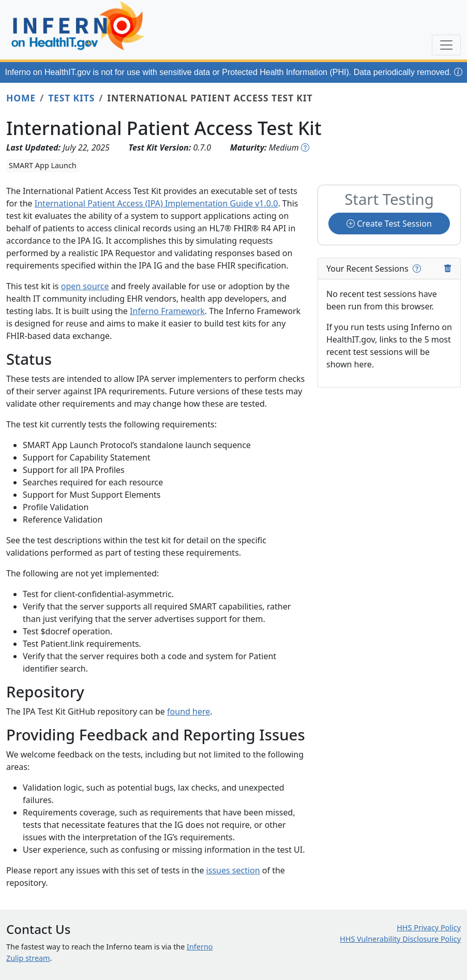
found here (189, 711)
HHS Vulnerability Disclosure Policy (400, 939)
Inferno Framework (167, 311)
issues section (233, 870)
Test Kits (71, 98)
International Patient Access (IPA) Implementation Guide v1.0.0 (156, 203)
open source (85, 286)
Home (21, 98)
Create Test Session (389, 224)
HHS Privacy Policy (429, 927)
